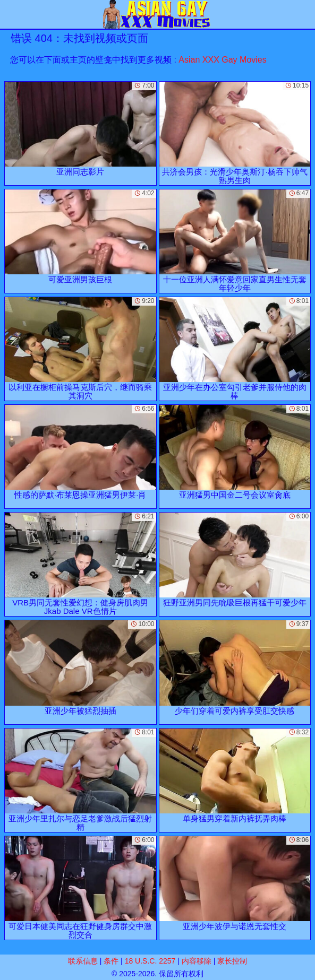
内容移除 (197, 961)
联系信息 (83, 961)
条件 (111, 961)
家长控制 (232, 961)
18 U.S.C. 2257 (150, 961)
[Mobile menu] (10, 14)
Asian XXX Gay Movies (222, 60)
